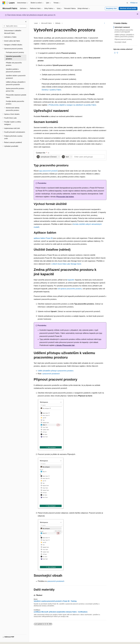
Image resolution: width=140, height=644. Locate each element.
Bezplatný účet (111, 8)
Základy (58, 23)
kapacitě (71, 280)
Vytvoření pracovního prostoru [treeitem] (13, 58)
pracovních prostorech (56, 581)
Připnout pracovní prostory (123, 39)
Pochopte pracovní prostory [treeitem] (15, 52)
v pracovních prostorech (51, 374)
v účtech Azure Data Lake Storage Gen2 (66, 264)
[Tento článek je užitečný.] (115, 53)
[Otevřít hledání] (127, 3)
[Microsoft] (4, 3)
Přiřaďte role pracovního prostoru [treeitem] (14, 64)
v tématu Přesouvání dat (65, 345)
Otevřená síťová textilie (128, 8)
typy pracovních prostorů (48, 171)
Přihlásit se (134, 3)
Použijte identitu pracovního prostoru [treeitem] (15, 103)
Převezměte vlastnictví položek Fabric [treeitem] (16, 96)
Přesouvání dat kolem (65, 197)
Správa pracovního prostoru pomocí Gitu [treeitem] (15, 90)
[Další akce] (104, 23)
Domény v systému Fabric (52, 90)
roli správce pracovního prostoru (70, 289)
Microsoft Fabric (47, 23)
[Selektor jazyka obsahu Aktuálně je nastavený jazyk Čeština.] (7, 641)
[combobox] (14, 26)
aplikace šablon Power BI (43, 238)
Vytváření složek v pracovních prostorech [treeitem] (16, 77)
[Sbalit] (26, 22)
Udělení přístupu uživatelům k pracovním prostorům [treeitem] (16, 83)
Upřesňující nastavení (122, 27)
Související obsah (120, 42)
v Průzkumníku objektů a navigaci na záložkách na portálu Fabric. (72, 105)
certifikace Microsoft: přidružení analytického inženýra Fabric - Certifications (61, 612)
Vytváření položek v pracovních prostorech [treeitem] (13, 70)
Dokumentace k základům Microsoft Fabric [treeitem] (13, 32)
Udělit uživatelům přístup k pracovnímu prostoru (56, 371)
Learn (36, 23)
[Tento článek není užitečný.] (117, 53)
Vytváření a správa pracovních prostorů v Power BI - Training (55, 601)
